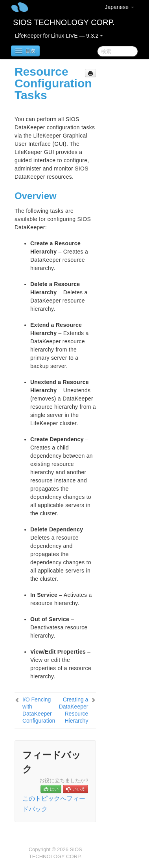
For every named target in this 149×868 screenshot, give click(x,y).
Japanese (119, 7)
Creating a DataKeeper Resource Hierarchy (74, 710)
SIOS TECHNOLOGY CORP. (64, 22)
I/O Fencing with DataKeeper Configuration (39, 710)
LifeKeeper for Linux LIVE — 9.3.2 (59, 36)
